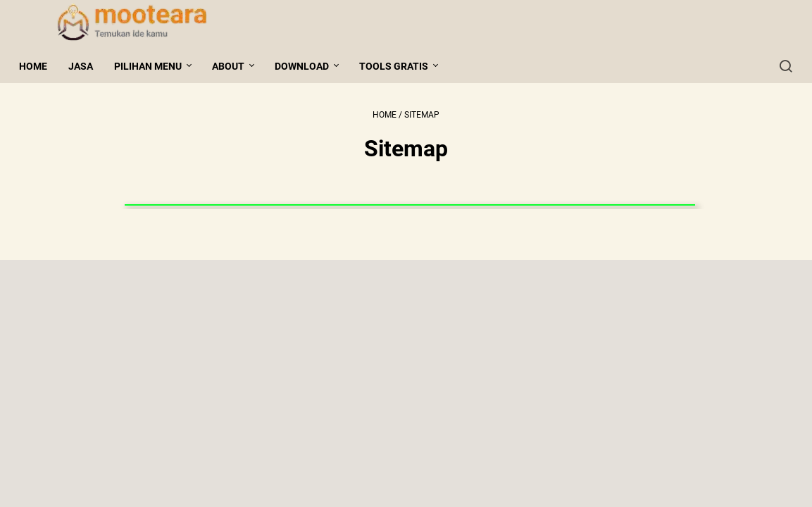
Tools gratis (400, 66)
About (235, 66)
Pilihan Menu (154, 66)
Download (308, 66)
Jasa (87, 66)
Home (39, 66)
